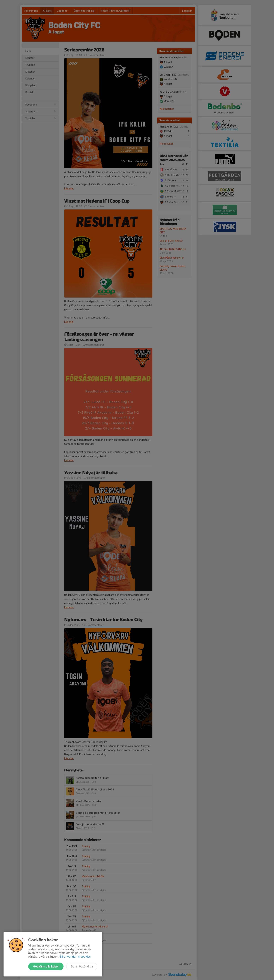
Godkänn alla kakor (46, 966)
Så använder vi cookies (75, 957)
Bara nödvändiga (82, 966)
